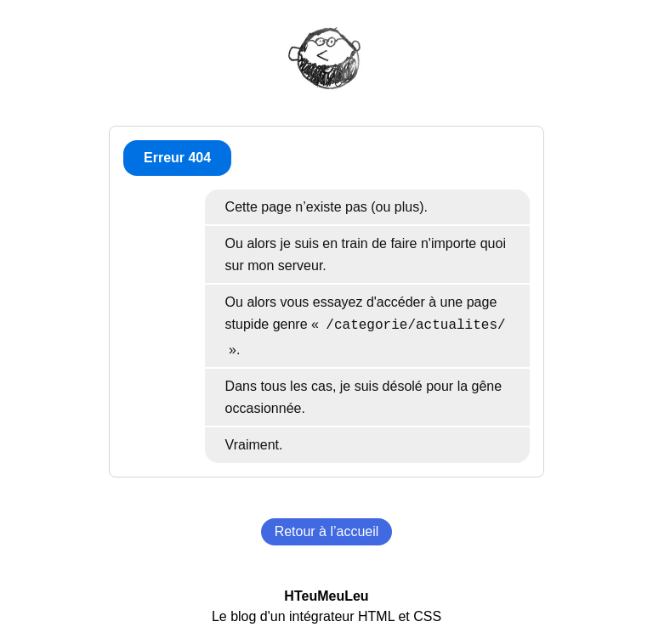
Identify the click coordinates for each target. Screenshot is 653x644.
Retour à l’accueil (327, 531)
